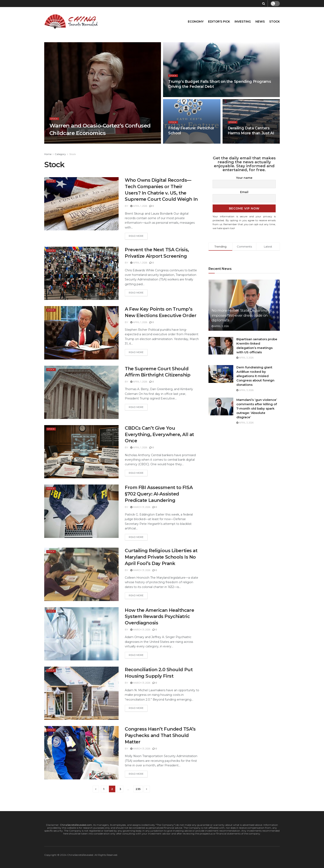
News (260, 22)
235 (138, 789)
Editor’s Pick (219, 22)
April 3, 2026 (220, 326)
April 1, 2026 (139, 206)
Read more (136, 236)
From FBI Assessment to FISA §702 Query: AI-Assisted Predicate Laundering (159, 494)
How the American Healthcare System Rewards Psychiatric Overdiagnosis (159, 617)
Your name (244, 178)
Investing (243, 22)
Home (48, 154)
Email (244, 192)
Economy (196, 22)
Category (60, 154)
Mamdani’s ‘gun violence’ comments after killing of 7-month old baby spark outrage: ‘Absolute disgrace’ (257, 408)
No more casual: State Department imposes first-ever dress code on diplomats (242, 315)
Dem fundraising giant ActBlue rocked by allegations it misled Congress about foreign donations (255, 376)
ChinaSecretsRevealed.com (76, 825)
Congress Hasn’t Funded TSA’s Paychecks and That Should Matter (160, 735)
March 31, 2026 (140, 507)
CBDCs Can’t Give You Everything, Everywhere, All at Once (159, 435)
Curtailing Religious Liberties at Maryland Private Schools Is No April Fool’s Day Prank (161, 557)
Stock (275, 22)
